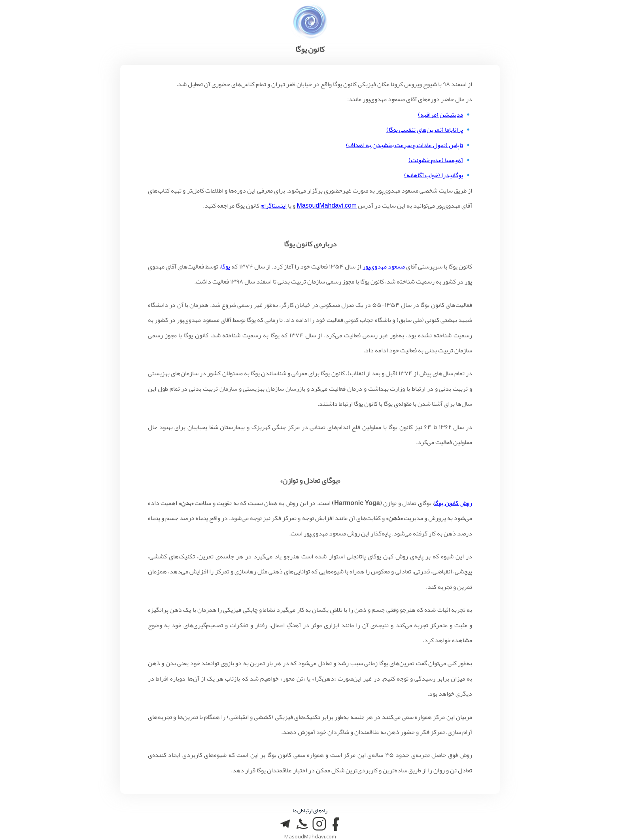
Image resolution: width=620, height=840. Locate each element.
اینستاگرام (274, 206)
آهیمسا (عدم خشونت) (436, 160)
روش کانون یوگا (453, 503)
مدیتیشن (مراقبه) (440, 115)
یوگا (226, 267)
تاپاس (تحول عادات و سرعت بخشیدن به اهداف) (405, 145)
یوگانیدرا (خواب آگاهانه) (434, 175)
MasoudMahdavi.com (327, 206)
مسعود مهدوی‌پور (384, 267)
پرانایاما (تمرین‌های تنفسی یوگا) (425, 130)
